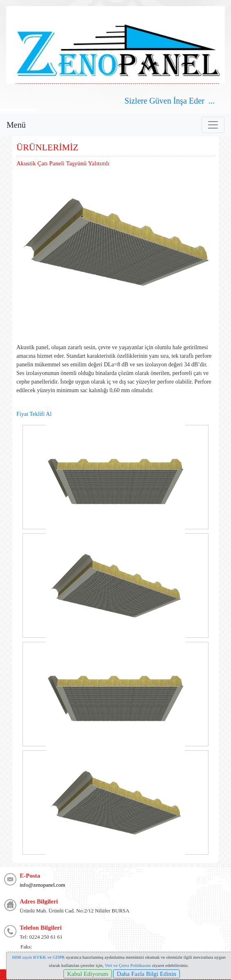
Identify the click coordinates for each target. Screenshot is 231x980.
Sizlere (136, 101)
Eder (197, 101)
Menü (16, 125)
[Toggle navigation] (213, 125)
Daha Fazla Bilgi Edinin (146, 974)
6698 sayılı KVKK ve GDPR (38, 957)
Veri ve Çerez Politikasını (128, 965)
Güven (159, 101)
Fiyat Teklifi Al (34, 414)
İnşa (180, 101)
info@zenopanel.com (42, 885)
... (213, 101)
